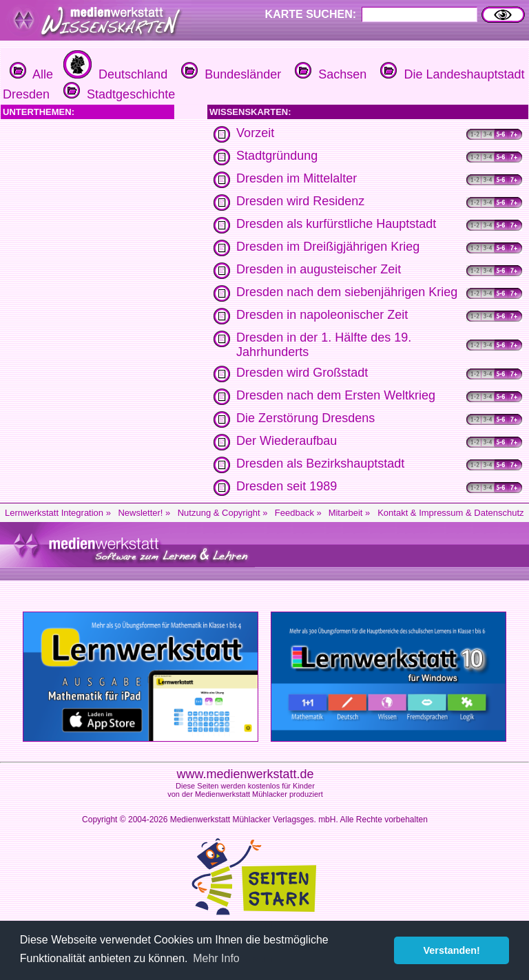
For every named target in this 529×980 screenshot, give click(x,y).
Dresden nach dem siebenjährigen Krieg (347, 292)
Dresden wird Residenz (300, 201)
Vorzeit (255, 133)
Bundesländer (229, 74)
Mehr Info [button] (216, 958)
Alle (31, 74)
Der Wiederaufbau (287, 441)
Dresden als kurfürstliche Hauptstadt (336, 224)
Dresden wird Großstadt (302, 373)
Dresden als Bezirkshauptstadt (320, 463)
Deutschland (114, 74)
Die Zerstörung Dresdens (305, 418)
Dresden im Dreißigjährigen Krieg (328, 247)
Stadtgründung (277, 156)
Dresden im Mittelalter (297, 178)
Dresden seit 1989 (287, 486)
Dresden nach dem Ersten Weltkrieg (336, 395)
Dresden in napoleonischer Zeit (322, 315)
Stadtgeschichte (117, 94)
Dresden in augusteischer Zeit (319, 269)
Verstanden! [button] (452, 950)
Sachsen (329, 74)
